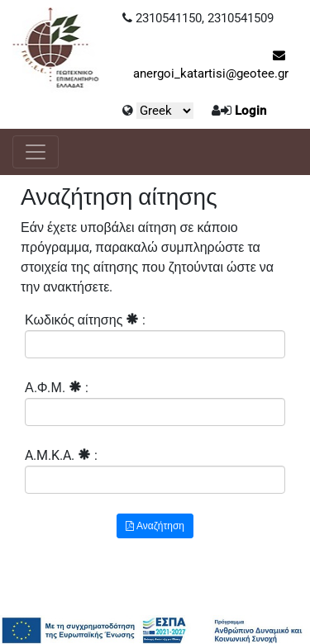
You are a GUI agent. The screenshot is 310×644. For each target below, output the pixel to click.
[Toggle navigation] (36, 152)
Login (250, 111)
